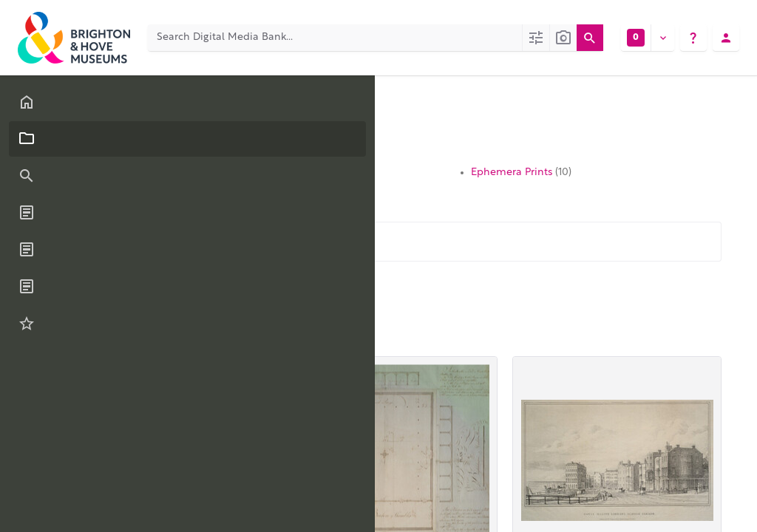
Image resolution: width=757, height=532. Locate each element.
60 (106, 329)
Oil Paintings (133, 187)
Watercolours (324, 187)
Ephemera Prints (521, 173)
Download (252, 288)
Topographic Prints (147, 173)
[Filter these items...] (183, 242)
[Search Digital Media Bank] (335, 38)
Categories (115, 107)
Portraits (312, 173)
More (317, 288)
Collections (186, 107)
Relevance (173, 325)
